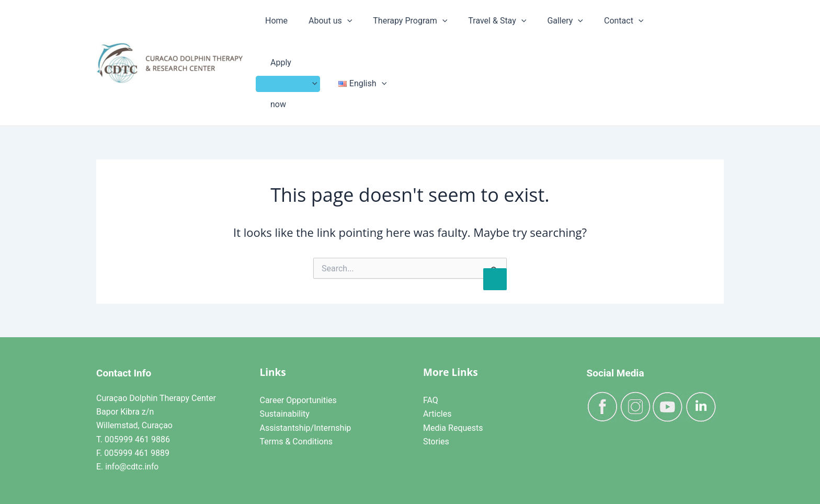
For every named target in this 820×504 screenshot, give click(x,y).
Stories (436, 375)
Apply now (629, 29)
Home (299, 29)
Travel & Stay (476, 29)
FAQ (431, 333)
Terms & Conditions (297, 375)
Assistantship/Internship (306, 361)
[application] (355, 29)
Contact (573, 29)
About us (338, 29)
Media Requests (453, 361)
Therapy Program (404, 29)
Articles (437, 347)
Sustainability (285, 347)
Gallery (529, 29)
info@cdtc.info (132, 400)
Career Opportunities (298, 333)
